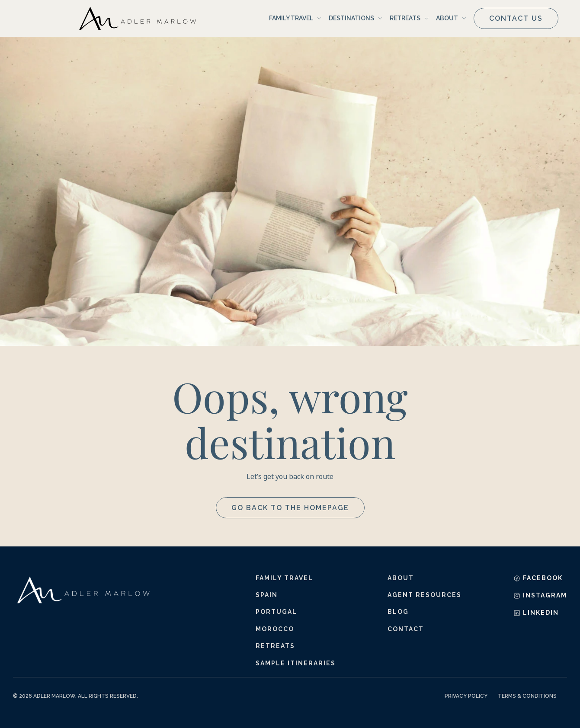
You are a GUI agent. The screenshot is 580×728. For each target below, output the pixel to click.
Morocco (275, 629)
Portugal (276, 612)
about (401, 578)
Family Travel (284, 578)
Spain (267, 595)
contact (406, 629)
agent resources (425, 595)
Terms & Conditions (527, 696)
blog (398, 612)
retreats (275, 646)
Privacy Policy (466, 696)
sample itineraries (296, 663)
